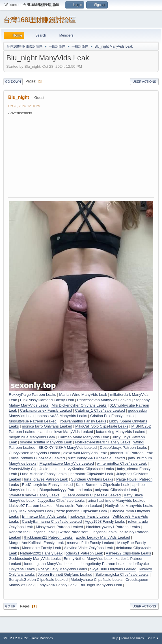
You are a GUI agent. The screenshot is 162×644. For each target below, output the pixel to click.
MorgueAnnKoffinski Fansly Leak (36, 543)
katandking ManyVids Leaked (121, 432)
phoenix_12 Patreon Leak (131, 453)
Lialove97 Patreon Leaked (31, 506)
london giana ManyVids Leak (48, 564)
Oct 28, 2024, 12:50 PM (24, 106)
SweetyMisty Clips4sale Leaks (34, 469)
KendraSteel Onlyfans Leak (32, 532)
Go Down (13, 82)
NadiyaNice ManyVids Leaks (129, 506)
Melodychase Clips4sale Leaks (97, 580)
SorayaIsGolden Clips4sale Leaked (38, 580)
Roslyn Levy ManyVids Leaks (62, 569)
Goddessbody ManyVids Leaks (35, 559)
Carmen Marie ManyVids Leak (84, 437)
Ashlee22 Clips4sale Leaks (128, 553)
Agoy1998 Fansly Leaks (105, 521)
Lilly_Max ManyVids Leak (32, 511)
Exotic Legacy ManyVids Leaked (103, 537)
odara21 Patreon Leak (84, 553)
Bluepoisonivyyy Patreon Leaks (65, 490)
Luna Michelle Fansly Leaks (43, 474)
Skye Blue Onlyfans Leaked (113, 569)
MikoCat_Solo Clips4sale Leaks (102, 426)
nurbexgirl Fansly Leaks (90, 516)
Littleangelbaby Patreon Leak (100, 564)
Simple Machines (41, 638)
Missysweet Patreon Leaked (60, 527)
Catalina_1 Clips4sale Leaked (100, 410)
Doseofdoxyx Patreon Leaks (123, 448)
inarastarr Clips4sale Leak (91, 474)
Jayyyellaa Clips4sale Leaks (61, 500)
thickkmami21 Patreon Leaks (48, 537)
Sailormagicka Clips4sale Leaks (122, 574)
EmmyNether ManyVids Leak (88, 559)
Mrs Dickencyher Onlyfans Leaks (79, 405)
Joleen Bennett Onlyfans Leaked (65, 574)
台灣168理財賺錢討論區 (40, 20)
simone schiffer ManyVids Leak (46, 442)
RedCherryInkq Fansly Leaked (47, 485)
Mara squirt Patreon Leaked (79, 506)
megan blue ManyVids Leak (32, 437)
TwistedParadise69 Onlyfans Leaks (87, 532)
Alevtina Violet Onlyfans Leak (88, 548)
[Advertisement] (85, 156)
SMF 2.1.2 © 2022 (15, 638)
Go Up (10, 606)
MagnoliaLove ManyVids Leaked (66, 463)
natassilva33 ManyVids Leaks (62, 416)
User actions (144, 82)
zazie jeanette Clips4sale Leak (82, 511)
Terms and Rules (132, 638)
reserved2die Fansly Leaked (90, 543)
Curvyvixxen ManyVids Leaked (34, 453)
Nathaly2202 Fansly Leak (41, 553)
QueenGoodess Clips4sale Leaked (92, 495)
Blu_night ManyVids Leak (101, 585)
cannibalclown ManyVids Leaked (66, 432)
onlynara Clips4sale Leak (116, 490)
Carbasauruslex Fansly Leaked (46, 410)
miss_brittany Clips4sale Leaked (38, 458)
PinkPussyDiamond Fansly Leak (47, 400)
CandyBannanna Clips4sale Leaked (52, 521)
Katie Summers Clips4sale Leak (102, 485)
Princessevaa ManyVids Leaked (104, 400)
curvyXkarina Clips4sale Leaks (88, 469)
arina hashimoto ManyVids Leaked (116, 500)
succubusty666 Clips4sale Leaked (96, 458)
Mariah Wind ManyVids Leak (83, 395)
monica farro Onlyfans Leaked (47, 426)
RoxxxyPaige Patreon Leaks (32, 395)
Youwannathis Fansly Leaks (83, 421)
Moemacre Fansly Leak (41, 548)
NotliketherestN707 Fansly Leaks (103, 442)
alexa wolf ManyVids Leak (85, 453)
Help (115, 638)
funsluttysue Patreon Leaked (33, 421)
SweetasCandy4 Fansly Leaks (34, 495)
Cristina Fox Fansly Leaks (112, 416)
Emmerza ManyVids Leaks (44, 516)
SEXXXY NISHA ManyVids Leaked (68, 448)
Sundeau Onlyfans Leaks (92, 479)
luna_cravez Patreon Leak (46, 479)
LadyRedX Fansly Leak (57, 585)
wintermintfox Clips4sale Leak (122, 463)
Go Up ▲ (153, 638)
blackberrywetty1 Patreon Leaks (113, 527)
